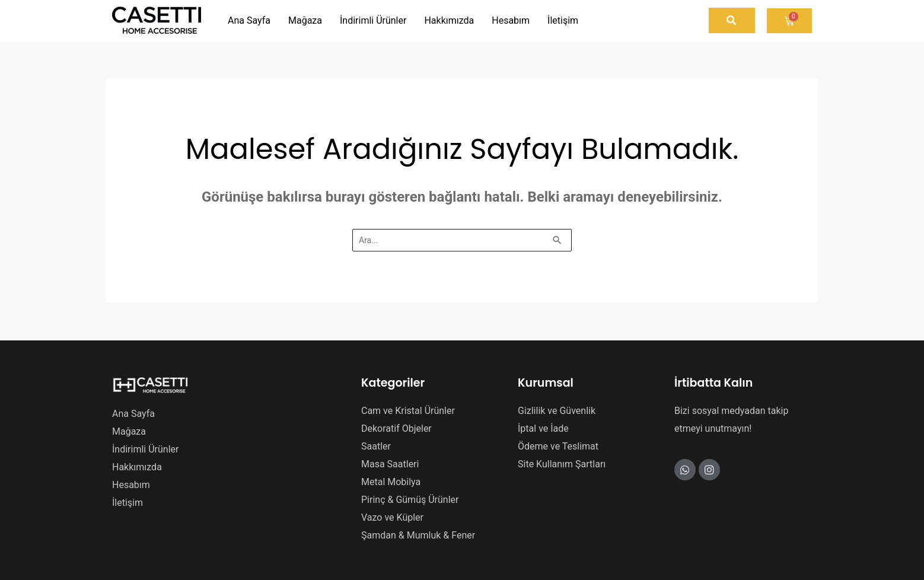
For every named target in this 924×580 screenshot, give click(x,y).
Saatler (376, 446)
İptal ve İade (543, 428)
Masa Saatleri (390, 464)
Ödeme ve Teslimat (558, 446)
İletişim (128, 503)
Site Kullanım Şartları (562, 464)
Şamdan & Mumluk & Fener (418, 535)
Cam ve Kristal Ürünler (408, 411)
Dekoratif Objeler (396, 428)
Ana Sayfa (133, 414)
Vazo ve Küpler (392, 517)
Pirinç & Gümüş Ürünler (410, 500)
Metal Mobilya (391, 482)
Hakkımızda (137, 467)
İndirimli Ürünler (145, 449)
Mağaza (129, 431)
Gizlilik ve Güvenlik (557, 411)
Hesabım (131, 485)
